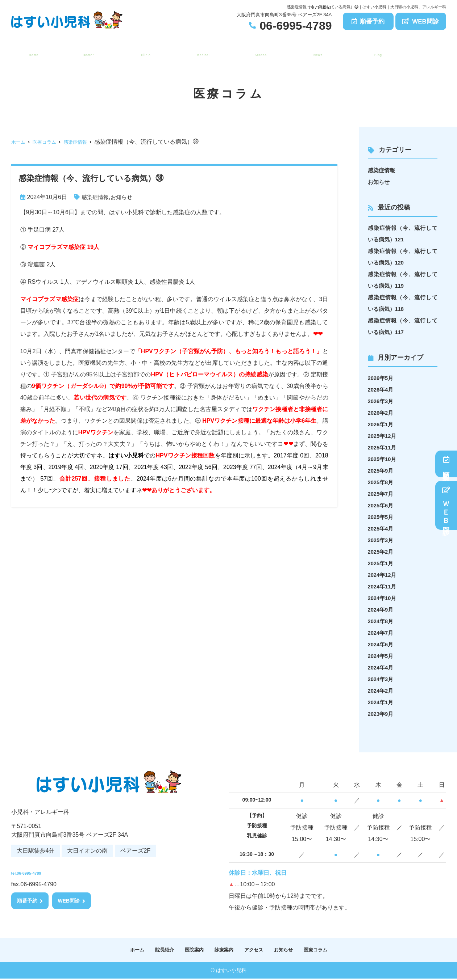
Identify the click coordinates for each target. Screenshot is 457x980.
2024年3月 (382, 679)
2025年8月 (382, 482)
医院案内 (143, 51)
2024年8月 (382, 621)
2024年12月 (383, 575)
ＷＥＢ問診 (446, 505)
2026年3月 (382, 401)
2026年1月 (382, 424)
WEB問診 (421, 22)
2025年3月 (382, 540)
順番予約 (368, 22)
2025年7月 (382, 494)
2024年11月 (383, 586)
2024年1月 (382, 702)
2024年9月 (382, 610)
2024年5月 (382, 656)
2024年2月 (382, 691)
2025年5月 (382, 517)
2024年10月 (383, 598)
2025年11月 (383, 447)
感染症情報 (96, 197)
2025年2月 (382, 552)
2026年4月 (382, 390)
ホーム (32, 51)
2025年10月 (383, 459)
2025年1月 (382, 563)
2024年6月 (382, 644)
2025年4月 (382, 529)
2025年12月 (383, 436)
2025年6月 (382, 505)
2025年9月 (382, 471)
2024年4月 (382, 668)
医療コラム (376, 51)
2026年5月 (382, 378)
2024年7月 (382, 633)
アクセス (258, 51)
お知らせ (316, 51)
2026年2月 (382, 413)
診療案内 (201, 51)
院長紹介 (86, 51)
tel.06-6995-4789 (59, 870)
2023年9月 (382, 714)
